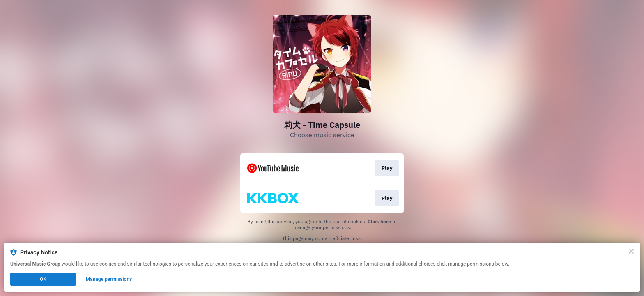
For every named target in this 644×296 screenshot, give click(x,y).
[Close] (631, 251)
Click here (379, 221)
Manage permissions (109, 279)
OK (43, 279)
